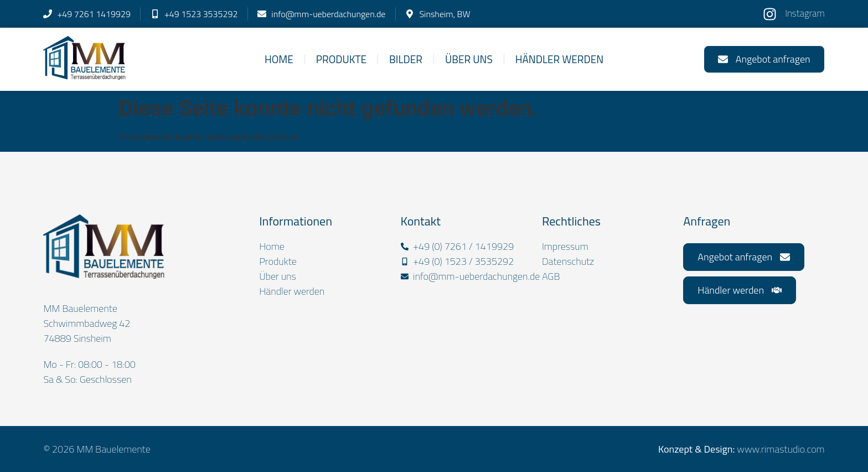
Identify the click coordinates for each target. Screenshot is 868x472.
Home (279, 59)
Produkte (341, 59)
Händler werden (559, 59)
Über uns (469, 59)
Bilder (406, 59)
